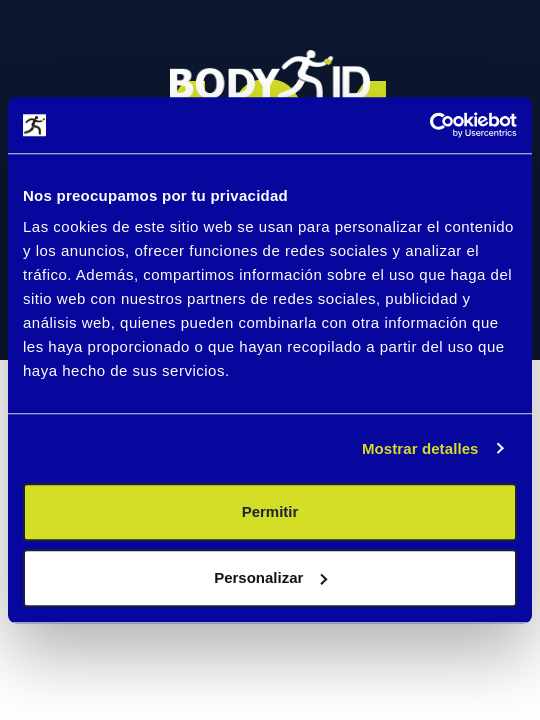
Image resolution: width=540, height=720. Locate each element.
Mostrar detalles (420, 448)
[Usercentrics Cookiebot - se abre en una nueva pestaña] (429, 125)
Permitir (270, 511)
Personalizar (270, 577)
